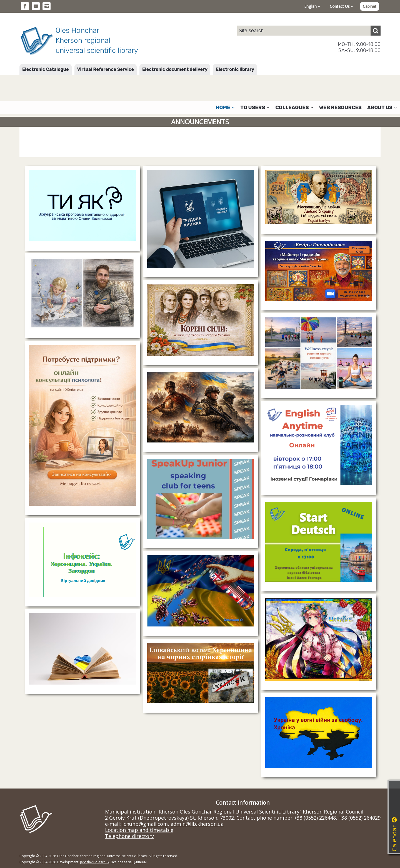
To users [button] (255, 108)
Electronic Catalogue (46, 69)
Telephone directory (129, 836)
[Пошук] (376, 31)
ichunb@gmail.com (145, 824)
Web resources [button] (340, 108)
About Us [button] (382, 108)
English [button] (312, 6)
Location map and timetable (139, 830)
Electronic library (235, 69)
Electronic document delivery (175, 69)
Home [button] (225, 108)
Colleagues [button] (294, 108)
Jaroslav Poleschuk (95, 862)
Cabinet (370, 6)
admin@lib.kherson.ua (197, 824)
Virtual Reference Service (106, 69)
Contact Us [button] (342, 6)
